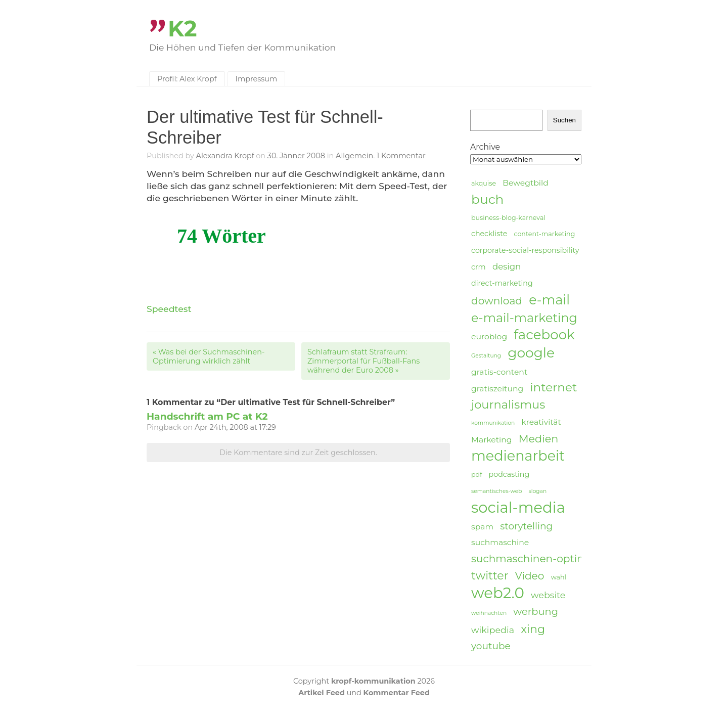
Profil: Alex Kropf (187, 79)
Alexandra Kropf (225, 156)
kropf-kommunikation (373, 681)
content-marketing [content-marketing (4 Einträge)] (544, 234)
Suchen (564, 120)
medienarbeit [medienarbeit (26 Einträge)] (518, 456)
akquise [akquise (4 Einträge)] (484, 183)
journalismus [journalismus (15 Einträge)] (508, 405)
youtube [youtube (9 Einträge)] (491, 646)
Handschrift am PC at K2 (207, 416)
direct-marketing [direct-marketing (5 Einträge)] (502, 283)
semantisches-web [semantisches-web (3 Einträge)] (496, 491)
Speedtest (169, 309)
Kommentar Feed (397, 693)
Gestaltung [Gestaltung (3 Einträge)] (486, 356)
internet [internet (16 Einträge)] (553, 387)
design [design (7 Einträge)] (507, 266)
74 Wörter (221, 236)
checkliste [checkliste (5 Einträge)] (489, 234)
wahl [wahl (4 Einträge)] (559, 577)
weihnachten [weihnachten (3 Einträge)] (489, 613)
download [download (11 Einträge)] (497, 301)
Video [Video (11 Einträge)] (530, 576)
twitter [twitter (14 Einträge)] (490, 576)
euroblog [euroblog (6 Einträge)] (489, 336)
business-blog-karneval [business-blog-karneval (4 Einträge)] (508, 218)
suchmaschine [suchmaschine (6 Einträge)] (500, 542)
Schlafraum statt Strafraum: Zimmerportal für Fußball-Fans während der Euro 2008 (363, 361)
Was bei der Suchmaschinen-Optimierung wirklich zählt (209, 356)
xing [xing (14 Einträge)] (533, 629)
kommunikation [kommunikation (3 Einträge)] (493, 423)
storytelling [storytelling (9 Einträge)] (526, 526)
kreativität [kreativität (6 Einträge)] (541, 422)
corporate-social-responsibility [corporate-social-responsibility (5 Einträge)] (525, 250)
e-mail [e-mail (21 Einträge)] (549, 300)
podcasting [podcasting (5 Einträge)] (509, 474)
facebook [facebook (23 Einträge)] (544, 335)
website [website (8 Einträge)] (548, 595)
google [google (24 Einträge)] (531, 353)
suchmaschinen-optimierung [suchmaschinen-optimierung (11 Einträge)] (546, 558)
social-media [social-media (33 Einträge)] (518, 508)
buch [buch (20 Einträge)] (487, 199)
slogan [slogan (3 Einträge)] (538, 491)
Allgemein (354, 156)
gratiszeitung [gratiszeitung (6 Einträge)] (497, 389)
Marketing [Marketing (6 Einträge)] (492, 440)
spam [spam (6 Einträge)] (482, 527)
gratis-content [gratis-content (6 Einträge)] (499, 372)
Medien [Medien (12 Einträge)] (539, 439)
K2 (183, 29)
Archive (485, 147)
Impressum (257, 79)
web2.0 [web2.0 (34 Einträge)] (498, 593)
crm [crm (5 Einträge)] (479, 267)
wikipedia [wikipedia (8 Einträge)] (493, 630)
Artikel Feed (322, 693)
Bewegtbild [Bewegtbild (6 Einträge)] (526, 183)
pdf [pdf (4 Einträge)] (476, 475)
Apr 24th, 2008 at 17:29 (235, 427)
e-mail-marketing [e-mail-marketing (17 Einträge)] (524, 318)
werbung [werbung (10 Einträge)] (536, 611)
